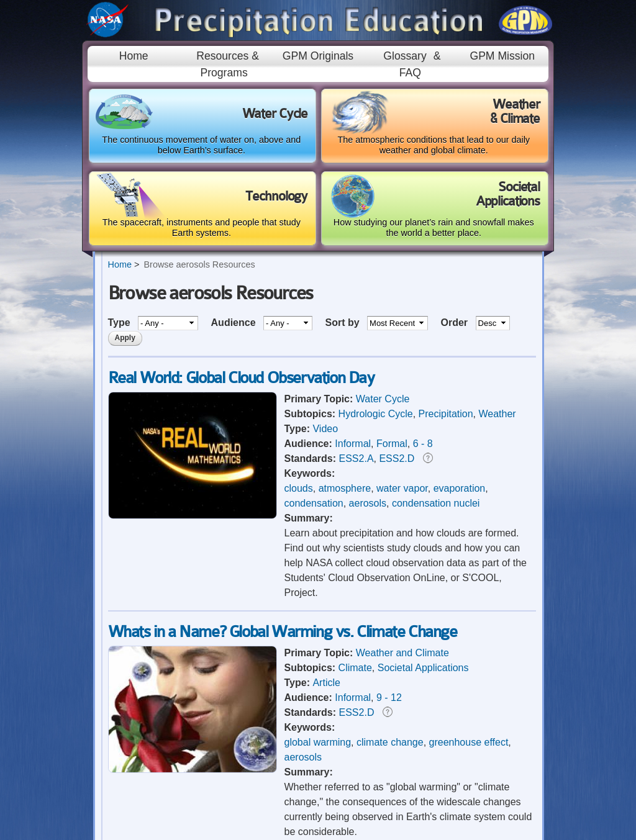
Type (121, 323)
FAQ (410, 73)
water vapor (402, 488)
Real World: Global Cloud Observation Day (241, 378)
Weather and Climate (402, 653)
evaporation (460, 488)
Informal (353, 444)
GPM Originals (318, 56)
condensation (314, 503)
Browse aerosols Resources (199, 264)
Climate (355, 668)
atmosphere (345, 488)
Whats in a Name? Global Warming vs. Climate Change (283, 632)
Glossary (405, 56)
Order (456, 323)
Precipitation (446, 414)
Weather (497, 414)
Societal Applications (423, 668)
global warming (318, 742)
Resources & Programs (228, 64)
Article (326, 683)
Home (134, 56)
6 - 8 (423, 444)
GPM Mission (502, 56)
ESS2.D (397, 458)
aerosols (368, 503)
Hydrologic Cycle (376, 414)
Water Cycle (383, 399)
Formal (392, 444)
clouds (299, 488)
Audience (235, 323)
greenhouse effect (469, 742)
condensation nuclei (436, 503)
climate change (390, 742)
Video (325, 429)
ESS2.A (357, 458)
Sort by (343, 323)
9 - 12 (389, 698)
